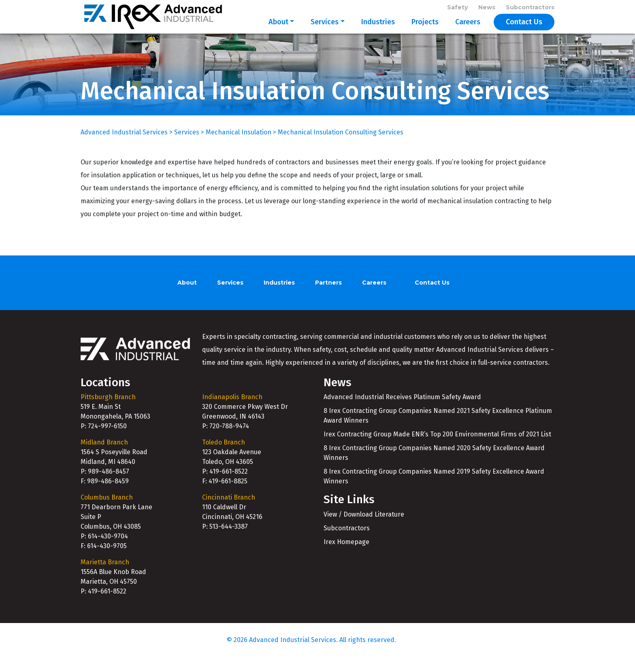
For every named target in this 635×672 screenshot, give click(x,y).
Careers (468, 29)
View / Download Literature (364, 529)
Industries (378, 29)
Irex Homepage (346, 557)
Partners (328, 298)
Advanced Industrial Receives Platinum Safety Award (402, 412)
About (278, 29)
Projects (425, 29)
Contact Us (524, 29)
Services (325, 29)
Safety (457, 9)
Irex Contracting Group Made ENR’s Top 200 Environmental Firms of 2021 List (437, 449)
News (487, 9)
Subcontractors (530, 9)
